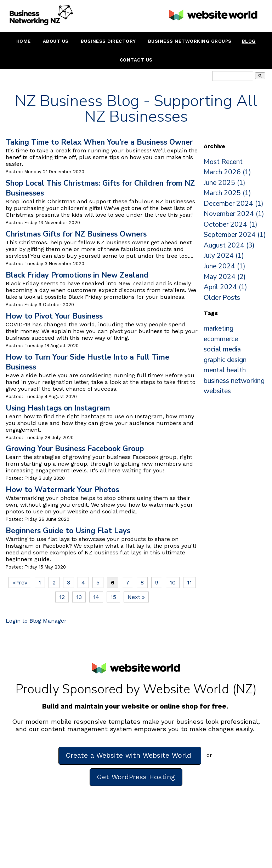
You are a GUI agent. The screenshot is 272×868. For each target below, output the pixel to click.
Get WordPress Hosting (136, 777)
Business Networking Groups (190, 41)
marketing (219, 328)
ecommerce (221, 339)
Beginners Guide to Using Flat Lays (68, 531)
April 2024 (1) (225, 287)
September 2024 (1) (235, 235)
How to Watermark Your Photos (62, 490)
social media (222, 349)
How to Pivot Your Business (54, 316)
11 (189, 582)
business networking (234, 381)
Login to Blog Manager (36, 621)
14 (96, 597)
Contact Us (136, 60)
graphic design (225, 360)
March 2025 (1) (227, 193)
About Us (56, 41)
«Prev (20, 582)
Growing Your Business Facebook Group (75, 449)
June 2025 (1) (225, 183)
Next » (136, 597)
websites (217, 391)
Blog (249, 41)
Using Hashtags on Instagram (58, 408)
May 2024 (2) (225, 277)
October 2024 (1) (231, 225)
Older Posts (222, 298)
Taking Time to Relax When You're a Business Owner (99, 142)
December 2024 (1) (234, 204)
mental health (225, 370)
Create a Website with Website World (130, 755)
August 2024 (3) (229, 245)
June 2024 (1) (225, 266)
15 (113, 597)
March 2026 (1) (227, 172)
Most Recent (223, 162)
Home (24, 41)
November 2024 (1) (234, 214)
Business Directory (108, 41)
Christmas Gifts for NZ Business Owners (76, 234)
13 (79, 597)
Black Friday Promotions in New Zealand (77, 275)
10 (173, 582)
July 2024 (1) (224, 256)
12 (62, 597)
